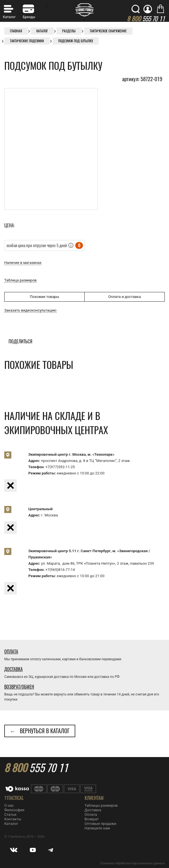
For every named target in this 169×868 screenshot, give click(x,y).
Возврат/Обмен (19, 687)
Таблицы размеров (101, 805)
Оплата (11, 652)
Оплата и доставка (125, 297)
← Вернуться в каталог (40, 731)
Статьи (10, 815)
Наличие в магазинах (23, 263)
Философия (14, 810)
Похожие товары (44, 297)
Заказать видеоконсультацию (30, 310)
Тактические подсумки (27, 41)
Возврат (92, 819)
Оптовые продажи (101, 824)
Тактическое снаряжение (108, 31)
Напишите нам (97, 828)
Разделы (69, 31)
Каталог (42, 31)
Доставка (13, 669)
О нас (9, 805)
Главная (16, 31)
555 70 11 (36, 768)
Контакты (13, 819)
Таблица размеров (20, 280)
